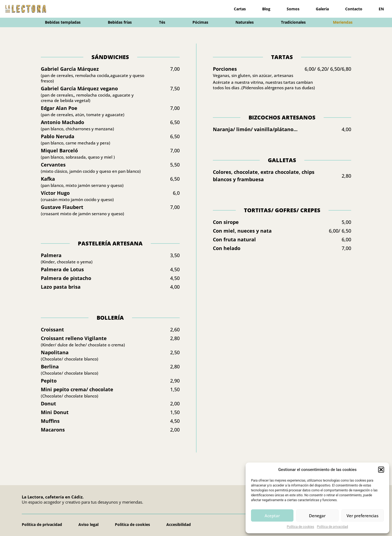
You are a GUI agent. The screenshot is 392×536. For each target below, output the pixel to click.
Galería (322, 9)
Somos (293, 9)
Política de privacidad (332, 527)
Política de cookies (301, 527)
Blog (266, 9)
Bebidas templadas (63, 22)
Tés (162, 22)
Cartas (240, 9)
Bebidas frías (120, 22)
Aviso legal (88, 524)
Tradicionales (293, 22)
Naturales (245, 22)
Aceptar (272, 516)
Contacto (354, 9)
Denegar (317, 516)
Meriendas (343, 22)
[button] (381, 470)
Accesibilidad (179, 524)
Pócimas (200, 22)
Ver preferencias (362, 516)
